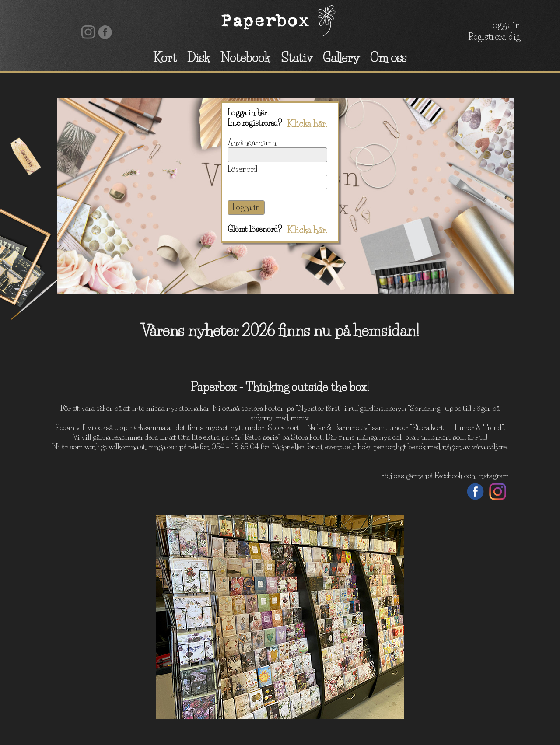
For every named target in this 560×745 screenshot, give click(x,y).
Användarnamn (252, 143)
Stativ (297, 58)
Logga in (504, 25)
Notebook (245, 58)
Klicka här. (307, 124)
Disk (199, 58)
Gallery (341, 58)
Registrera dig (494, 37)
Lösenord (243, 169)
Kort (165, 58)
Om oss (388, 58)
